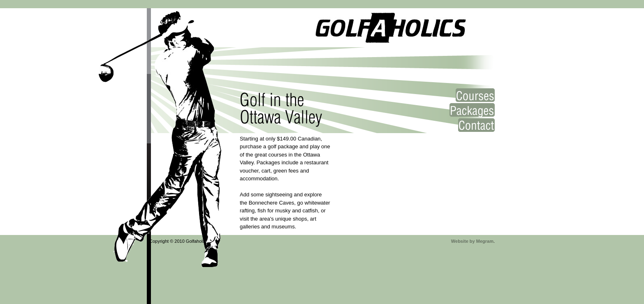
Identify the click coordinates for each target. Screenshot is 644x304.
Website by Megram (472, 241)
